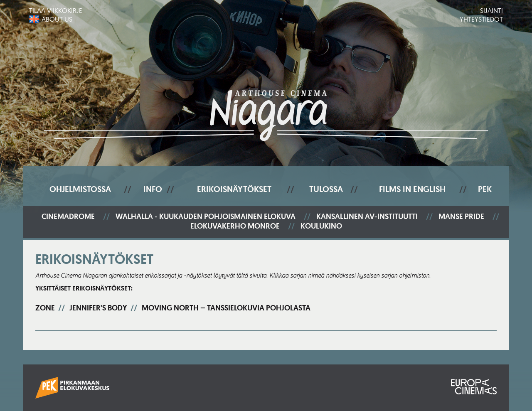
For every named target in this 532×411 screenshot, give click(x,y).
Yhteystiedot (481, 19)
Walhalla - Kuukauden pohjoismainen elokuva (206, 217)
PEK (485, 189)
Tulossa (326, 189)
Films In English (412, 189)
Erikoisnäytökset (234, 189)
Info (153, 189)
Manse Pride (461, 217)
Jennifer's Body (98, 308)
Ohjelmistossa (80, 189)
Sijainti (491, 10)
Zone (45, 308)
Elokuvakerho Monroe (235, 226)
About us (57, 19)
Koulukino (321, 226)
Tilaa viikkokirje (56, 10)
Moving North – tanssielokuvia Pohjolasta (226, 308)
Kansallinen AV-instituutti (367, 217)
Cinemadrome (68, 217)
